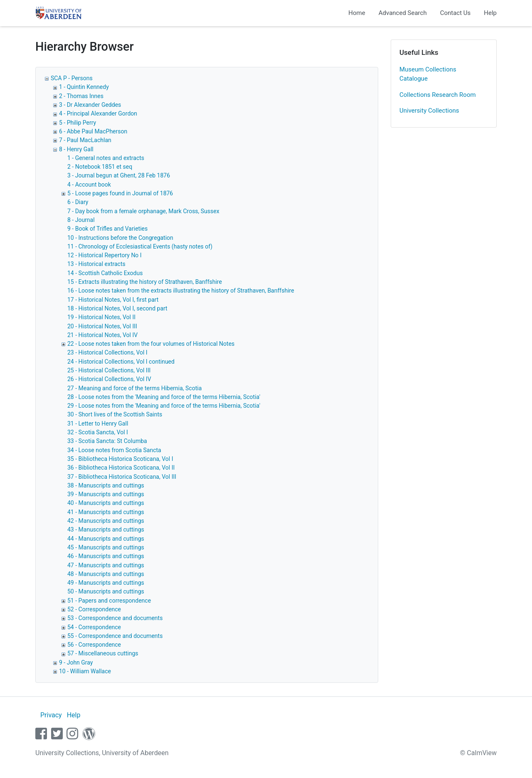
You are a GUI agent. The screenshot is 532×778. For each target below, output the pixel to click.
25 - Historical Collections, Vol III (109, 370)
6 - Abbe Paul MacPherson (93, 131)
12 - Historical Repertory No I (105, 255)
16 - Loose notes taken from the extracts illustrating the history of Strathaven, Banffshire (181, 291)
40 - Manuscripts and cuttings (106, 503)
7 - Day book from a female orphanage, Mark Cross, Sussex (143, 211)
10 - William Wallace (85, 671)
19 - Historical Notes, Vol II (101, 317)
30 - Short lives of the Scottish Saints (115, 414)
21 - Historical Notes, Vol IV (102, 335)
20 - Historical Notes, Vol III (102, 326)
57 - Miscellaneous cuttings (103, 653)
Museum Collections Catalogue (428, 74)
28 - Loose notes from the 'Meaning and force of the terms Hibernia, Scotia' (164, 397)
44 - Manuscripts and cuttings (106, 539)
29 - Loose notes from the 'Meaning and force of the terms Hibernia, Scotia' (164, 406)
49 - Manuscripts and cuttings (106, 583)
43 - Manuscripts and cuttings (106, 529)
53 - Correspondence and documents (115, 618)
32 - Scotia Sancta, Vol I (98, 432)
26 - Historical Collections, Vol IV (109, 379)
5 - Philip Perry (78, 123)
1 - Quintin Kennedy (84, 87)
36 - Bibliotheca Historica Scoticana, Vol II (121, 468)
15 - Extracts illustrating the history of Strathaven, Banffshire (145, 282)
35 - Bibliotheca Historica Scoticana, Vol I (120, 459)
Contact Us (456, 13)
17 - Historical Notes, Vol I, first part (113, 300)
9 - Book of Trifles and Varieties (107, 229)
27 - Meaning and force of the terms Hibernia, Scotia (134, 388)
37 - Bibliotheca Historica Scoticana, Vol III (122, 477)
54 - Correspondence (94, 627)
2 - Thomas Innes (81, 96)
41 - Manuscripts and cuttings (106, 512)
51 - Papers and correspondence (109, 601)
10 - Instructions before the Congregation (120, 238)
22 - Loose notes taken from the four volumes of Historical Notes (151, 344)
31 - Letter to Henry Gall (98, 423)
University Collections (429, 111)
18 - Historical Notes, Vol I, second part (117, 308)
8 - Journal (81, 220)
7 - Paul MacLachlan (85, 140)
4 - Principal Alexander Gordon (98, 113)
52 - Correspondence (94, 609)
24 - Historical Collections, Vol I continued (121, 362)
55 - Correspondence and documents (115, 636)
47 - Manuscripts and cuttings (106, 565)
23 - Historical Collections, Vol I (107, 352)
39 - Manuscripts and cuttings (106, 494)
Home (357, 13)
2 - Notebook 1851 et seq (100, 167)
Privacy (51, 715)
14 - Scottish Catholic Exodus (105, 273)
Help (490, 13)
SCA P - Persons (72, 78)
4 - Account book (89, 185)
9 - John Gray (76, 662)
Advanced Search (403, 13)
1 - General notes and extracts (106, 158)
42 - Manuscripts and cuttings (106, 521)
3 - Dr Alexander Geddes (90, 105)
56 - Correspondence (94, 645)
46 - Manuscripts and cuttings (106, 556)
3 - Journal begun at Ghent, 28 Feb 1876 (119, 175)
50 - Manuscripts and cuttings (106, 591)
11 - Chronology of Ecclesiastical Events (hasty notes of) (140, 246)
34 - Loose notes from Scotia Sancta (114, 450)
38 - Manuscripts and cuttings (106, 485)
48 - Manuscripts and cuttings (106, 574)
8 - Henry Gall (76, 149)
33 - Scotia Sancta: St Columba (107, 441)
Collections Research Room (438, 95)
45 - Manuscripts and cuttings (106, 547)
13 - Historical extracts (96, 264)
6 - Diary (78, 202)
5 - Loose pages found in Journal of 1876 (120, 193)
